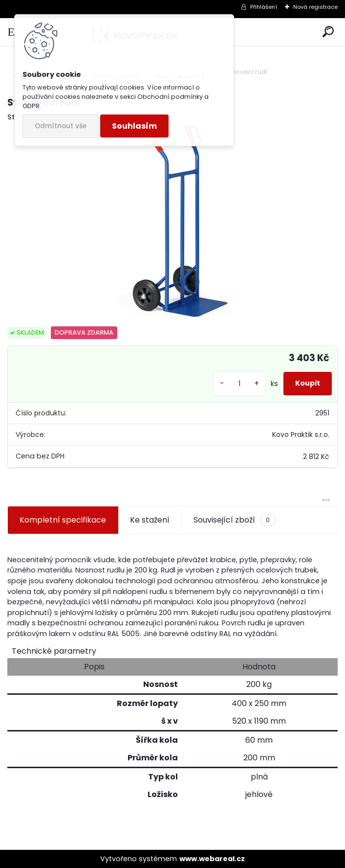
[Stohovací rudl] (172, 222)
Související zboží (235, 520)
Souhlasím (134, 126)
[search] (328, 32)
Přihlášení (264, 7)
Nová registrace (315, 7)
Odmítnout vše (61, 126)
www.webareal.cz (212, 859)
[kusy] (239, 384)
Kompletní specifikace (63, 520)
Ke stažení (150, 520)
